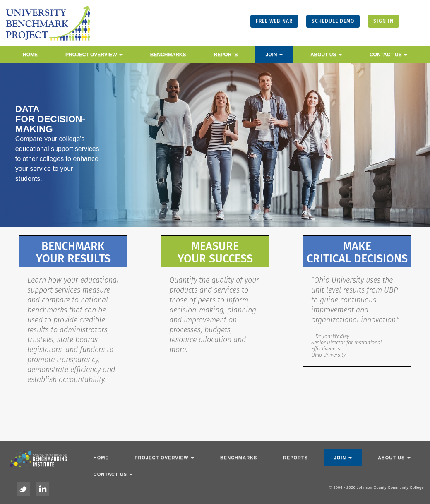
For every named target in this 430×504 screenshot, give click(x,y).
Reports (226, 55)
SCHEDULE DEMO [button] (333, 21)
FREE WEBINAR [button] (274, 21)
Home (30, 55)
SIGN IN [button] (383, 21)
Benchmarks (168, 55)
